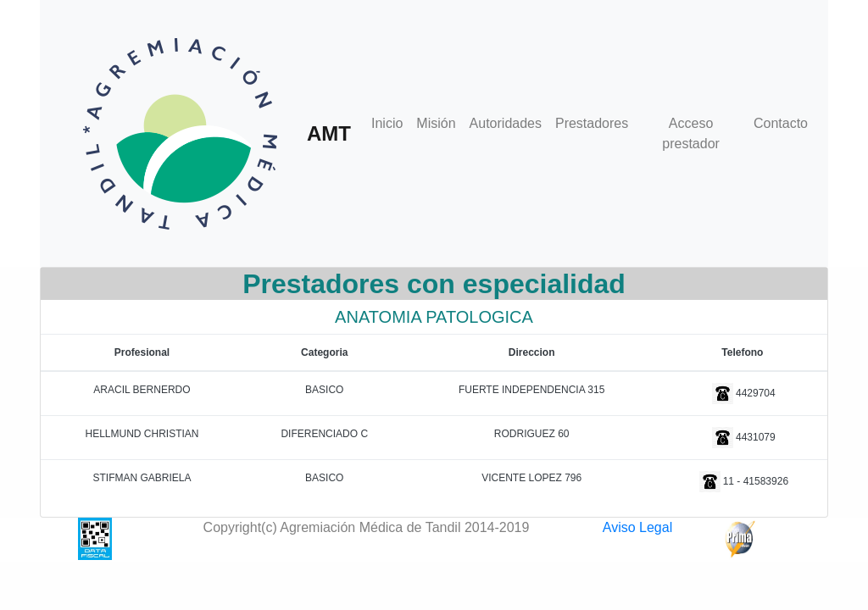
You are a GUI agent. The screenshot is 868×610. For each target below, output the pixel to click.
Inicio (387, 123)
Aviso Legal (637, 527)
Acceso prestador (691, 133)
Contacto (781, 123)
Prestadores (592, 123)
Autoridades (506, 123)
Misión (436, 123)
